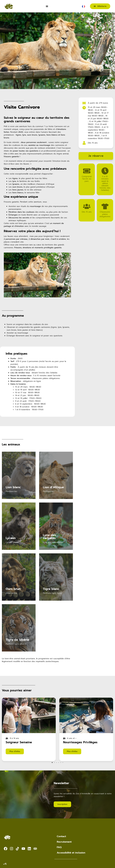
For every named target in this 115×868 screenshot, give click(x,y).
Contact (61, 836)
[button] (3, 728)
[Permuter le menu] (47, 6)
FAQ (59, 847)
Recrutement (64, 842)
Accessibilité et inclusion (71, 853)
